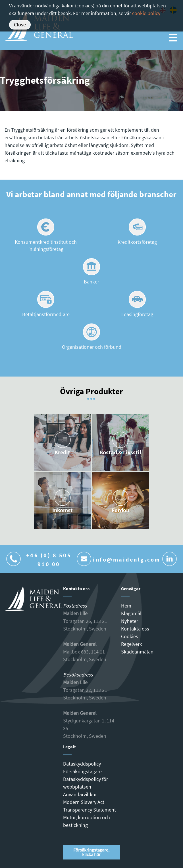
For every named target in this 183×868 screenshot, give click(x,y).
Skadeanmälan (137, 652)
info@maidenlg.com (127, 559)
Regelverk (132, 644)
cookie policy (146, 13)
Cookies (130, 636)
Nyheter (130, 621)
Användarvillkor (80, 794)
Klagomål (131, 613)
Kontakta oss (135, 629)
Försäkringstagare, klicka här (91, 852)
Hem (126, 606)
